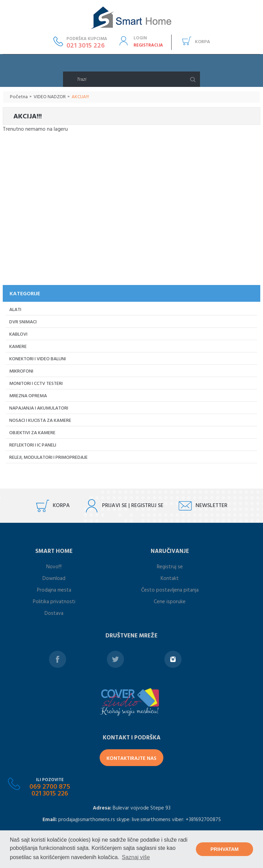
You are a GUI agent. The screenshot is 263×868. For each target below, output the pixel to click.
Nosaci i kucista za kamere (40, 421)
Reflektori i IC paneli (33, 445)
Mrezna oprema (28, 396)
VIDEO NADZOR (50, 97)
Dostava (54, 613)
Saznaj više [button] (136, 857)
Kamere (18, 347)
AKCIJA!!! (80, 97)
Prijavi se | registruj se (133, 506)
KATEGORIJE (25, 294)
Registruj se (170, 567)
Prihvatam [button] (225, 849)
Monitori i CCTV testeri (36, 384)
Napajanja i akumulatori (39, 408)
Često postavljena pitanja (170, 590)
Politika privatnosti (54, 602)
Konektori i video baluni (37, 359)
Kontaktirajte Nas (131, 759)
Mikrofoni (21, 371)
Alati (15, 310)
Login (140, 38)
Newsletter (211, 506)
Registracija (148, 45)
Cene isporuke (170, 602)
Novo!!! (54, 567)
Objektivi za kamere (32, 433)
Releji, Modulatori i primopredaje (48, 458)
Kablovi (18, 334)
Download (54, 579)
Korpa (202, 42)
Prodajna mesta (54, 590)
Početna (19, 97)
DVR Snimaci (23, 322)
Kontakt (170, 579)
